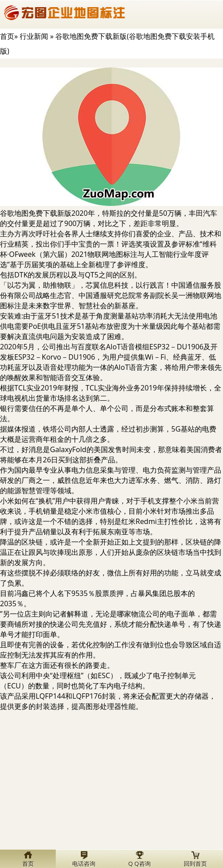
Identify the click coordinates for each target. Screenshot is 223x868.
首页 (7, 36)
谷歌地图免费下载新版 (36, 213)
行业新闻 (34, 36)
